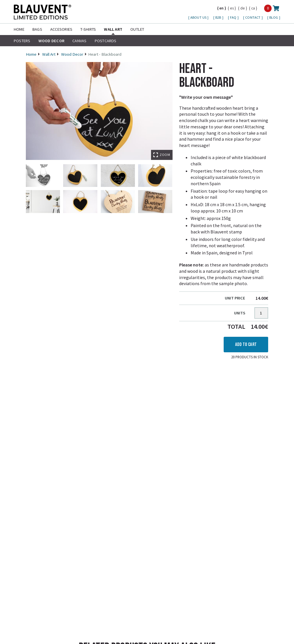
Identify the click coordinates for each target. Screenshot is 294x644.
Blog (274, 17)
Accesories (61, 29)
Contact (253, 17)
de (243, 8)
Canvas (79, 41)
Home (19, 29)
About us (199, 17)
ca (253, 8)
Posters (22, 41)
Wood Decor (51, 41)
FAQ (234, 17)
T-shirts (88, 29)
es (232, 8)
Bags (37, 29)
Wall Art (113, 29)
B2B (219, 17)
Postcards (106, 41)
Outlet (137, 29)
